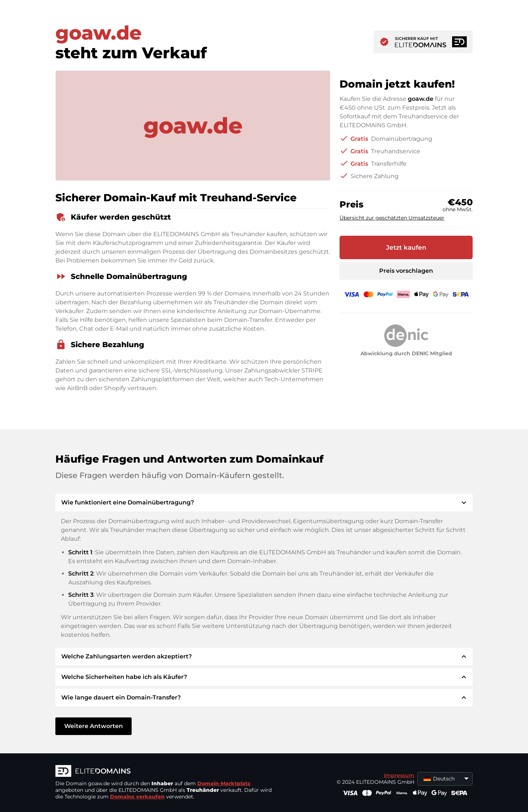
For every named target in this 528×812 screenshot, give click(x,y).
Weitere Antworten (93, 726)
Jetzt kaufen (406, 247)
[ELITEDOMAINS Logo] (165, 772)
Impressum (399, 775)
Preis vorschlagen (406, 271)
